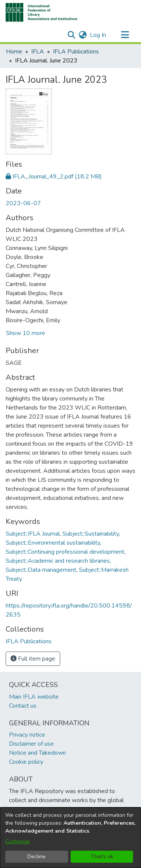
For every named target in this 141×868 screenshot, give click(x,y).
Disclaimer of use (31, 744)
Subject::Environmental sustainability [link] (53, 543)
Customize (17, 841)
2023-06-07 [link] (23, 203)
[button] (42, 12)
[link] (54, 177)
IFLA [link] (38, 52)
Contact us (23, 706)
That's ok (102, 857)
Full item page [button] (33, 659)
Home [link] (14, 52)
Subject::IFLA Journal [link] (33, 534)
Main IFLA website (34, 697)
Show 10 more (26, 333)
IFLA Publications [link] (76, 52)
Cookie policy (26, 762)
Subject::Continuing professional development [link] (65, 552)
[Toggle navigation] (125, 35)
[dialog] (70, 838)
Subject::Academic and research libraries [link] (58, 561)
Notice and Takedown (37, 753)
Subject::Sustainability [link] (91, 534)
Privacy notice (27, 735)
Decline (36, 857)
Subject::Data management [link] (41, 570)
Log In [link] (98, 35)
